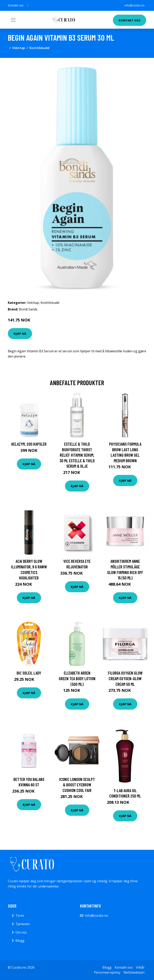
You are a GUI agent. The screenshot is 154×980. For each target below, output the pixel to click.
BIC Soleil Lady (29, 673)
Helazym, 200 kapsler (29, 444)
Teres (20, 916)
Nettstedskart (134, 972)
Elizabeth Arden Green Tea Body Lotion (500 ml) (77, 678)
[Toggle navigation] (13, 20)
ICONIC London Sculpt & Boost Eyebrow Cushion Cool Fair (77, 785)
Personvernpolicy (107, 972)
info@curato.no (135, 5)
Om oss (21, 932)
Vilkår (140, 967)
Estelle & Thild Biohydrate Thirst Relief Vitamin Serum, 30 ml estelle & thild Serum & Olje (77, 455)
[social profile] (28, 5)
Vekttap (19, 48)
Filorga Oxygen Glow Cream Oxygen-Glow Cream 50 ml (125, 678)
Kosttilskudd (39, 48)
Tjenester (23, 924)
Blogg (20, 941)
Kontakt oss (130, 20)
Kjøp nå (20, 333)
